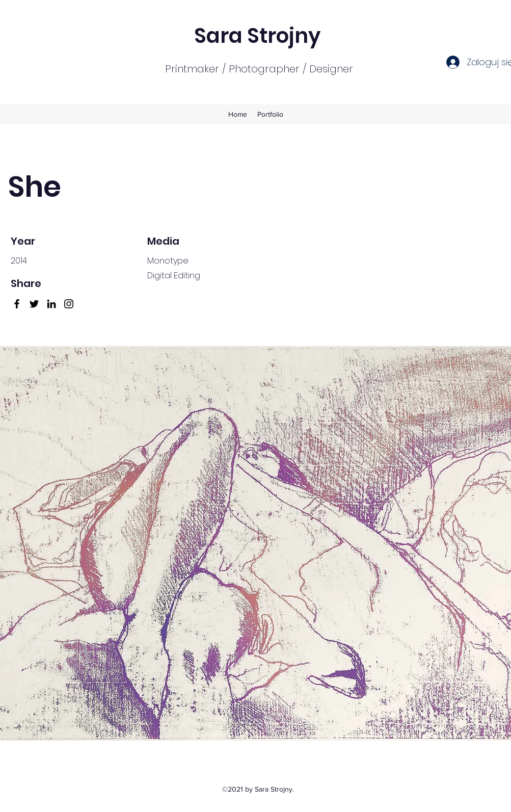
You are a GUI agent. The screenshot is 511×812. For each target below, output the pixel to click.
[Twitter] (34, 304)
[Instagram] (69, 304)
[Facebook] (17, 304)
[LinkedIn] (51, 304)
